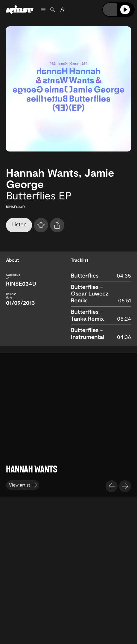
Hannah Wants (42, 173)
